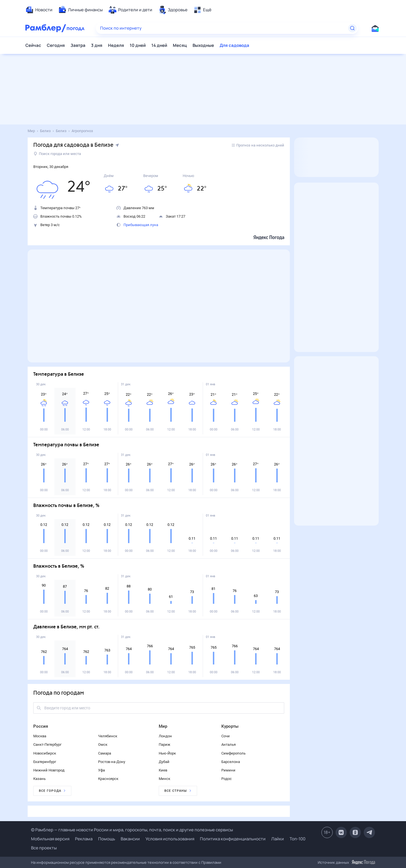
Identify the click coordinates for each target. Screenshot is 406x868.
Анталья (229, 745)
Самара (105, 753)
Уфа (101, 770)
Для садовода (234, 45)
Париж (165, 745)
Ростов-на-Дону (112, 762)
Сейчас (33, 45)
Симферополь (233, 753)
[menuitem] (39, 10)
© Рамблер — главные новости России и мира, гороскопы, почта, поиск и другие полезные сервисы (132, 830)
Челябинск (108, 736)
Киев (163, 770)
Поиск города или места (57, 154)
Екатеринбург (45, 762)
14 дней (159, 45)
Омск (103, 745)
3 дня (97, 45)
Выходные (203, 45)
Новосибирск (45, 753)
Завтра (78, 45)
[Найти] (352, 28)
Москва (40, 736)
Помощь (107, 839)
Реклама (84, 839)
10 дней (138, 45)
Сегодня (56, 45)
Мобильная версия (50, 839)
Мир (163, 726)
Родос (227, 779)
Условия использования (170, 839)
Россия (41, 726)
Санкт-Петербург (47, 745)
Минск (165, 779)
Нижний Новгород (49, 770)
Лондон (165, 736)
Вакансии (130, 839)
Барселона (231, 762)
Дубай (164, 762)
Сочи (226, 736)
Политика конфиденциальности (233, 839)
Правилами (211, 862)
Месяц (180, 45)
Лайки (278, 839)
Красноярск (108, 779)
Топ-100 (297, 839)
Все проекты (44, 848)
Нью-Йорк (167, 753)
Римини (228, 770)
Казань (39, 779)
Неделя (116, 45)
